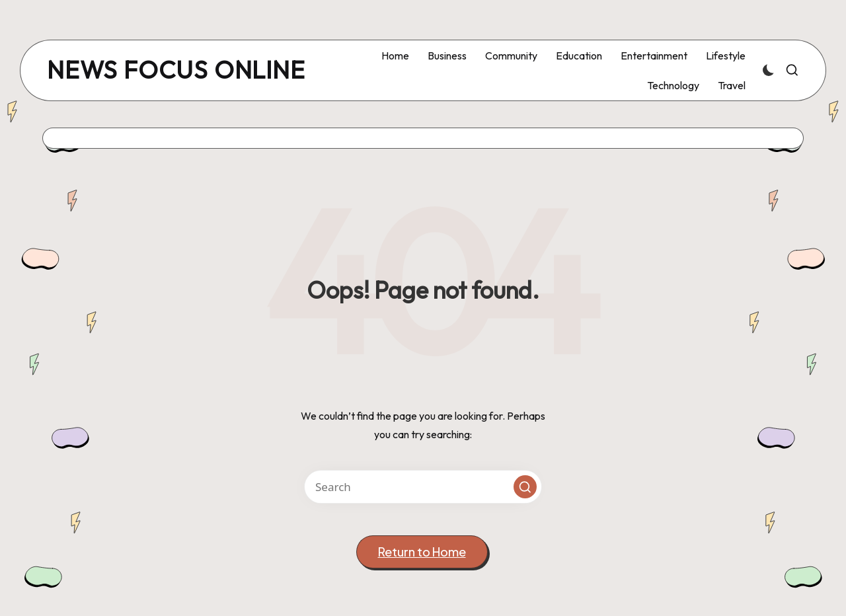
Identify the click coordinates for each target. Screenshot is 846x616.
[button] (525, 487)
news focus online (176, 70)
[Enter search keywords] (423, 487)
